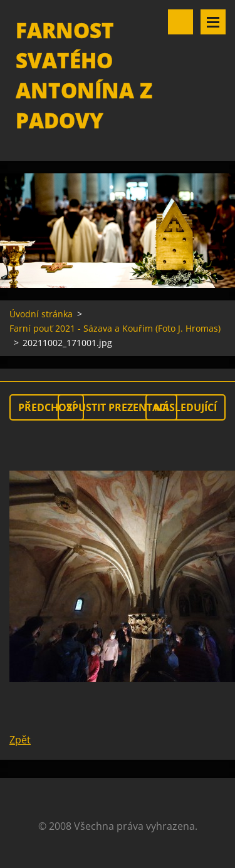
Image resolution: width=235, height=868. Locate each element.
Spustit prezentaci (118, 407)
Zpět (20, 740)
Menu (213, 22)
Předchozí (47, 407)
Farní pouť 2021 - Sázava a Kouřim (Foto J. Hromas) (115, 328)
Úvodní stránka (41, 314)
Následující (185, 407)
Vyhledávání (180, 22)
